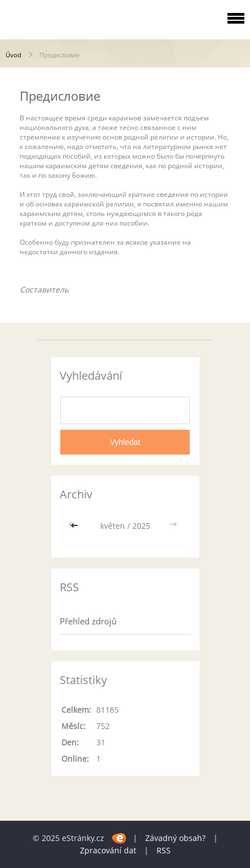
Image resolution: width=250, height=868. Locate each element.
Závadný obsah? (175, 838)
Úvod (14, 55)
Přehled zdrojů (88, 621)
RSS (164, 850)
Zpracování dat (108, 850)
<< (75, 526)
